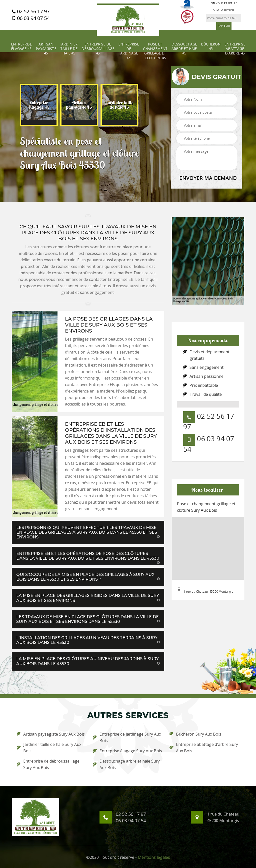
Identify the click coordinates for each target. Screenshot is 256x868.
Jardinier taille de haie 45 (69, 49)
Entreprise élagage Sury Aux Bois (127, 751)
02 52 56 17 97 (31, 11)
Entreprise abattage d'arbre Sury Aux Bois (204, 748)
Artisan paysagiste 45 (46, 49)
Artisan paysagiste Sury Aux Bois (51, 734)
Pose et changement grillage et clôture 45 (155, 51)
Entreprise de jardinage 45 (129, 51)
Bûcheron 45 (211, 46)
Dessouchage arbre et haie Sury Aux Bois (126, 764)
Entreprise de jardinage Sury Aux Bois (127, 737)
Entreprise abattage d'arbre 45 (235, 49)
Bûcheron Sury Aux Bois (195, 734)
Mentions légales (154, 857)
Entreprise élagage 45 (21, 46)
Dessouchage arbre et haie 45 (184, 49)
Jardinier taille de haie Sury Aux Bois (49, 748)
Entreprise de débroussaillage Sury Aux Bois (48, 764)
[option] (39, 105)
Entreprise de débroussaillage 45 (98, 49)
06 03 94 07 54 (31, 18)
